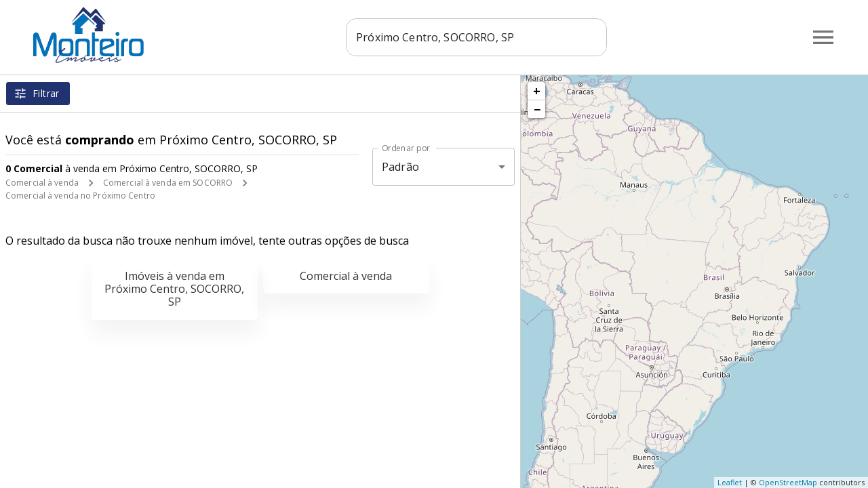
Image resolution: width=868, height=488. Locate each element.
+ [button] (537, 91)
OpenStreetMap (788, 482)
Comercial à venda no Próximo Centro (80, 196)
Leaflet (730, 482)
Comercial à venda (42, 183)
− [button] (537, 109)
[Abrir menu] (823, 37)
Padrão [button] (400, 167)
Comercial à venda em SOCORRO (168, 183)
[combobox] (476, 37)
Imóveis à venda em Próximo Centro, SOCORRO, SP (174, 289)
